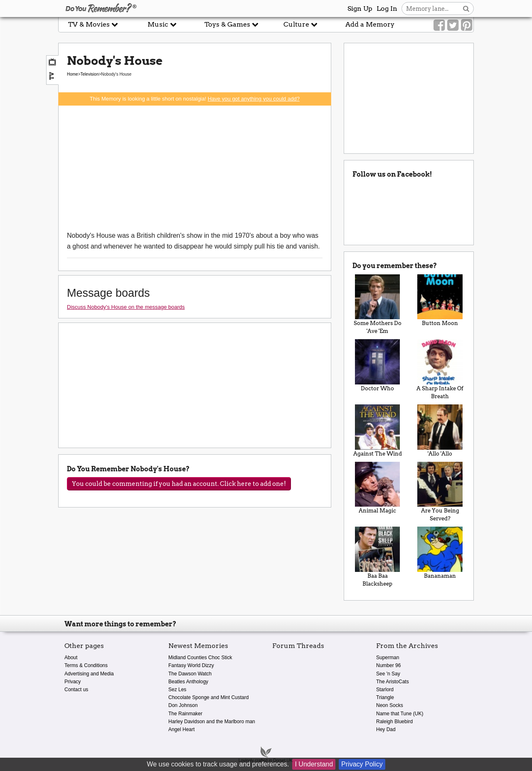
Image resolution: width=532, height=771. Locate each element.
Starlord (385, 690)
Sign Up (360, 9)
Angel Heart (181, 729)
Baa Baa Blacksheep (378, 557)
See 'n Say (388, 674)
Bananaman (440, 553)
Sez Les (177, 690)
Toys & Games (232, 24)
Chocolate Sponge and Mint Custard (208, 697)
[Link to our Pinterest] (467, 25)
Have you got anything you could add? (254, 99)
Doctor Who (378, 365)
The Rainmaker (185, 714)
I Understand (314, 764)
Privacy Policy (362, 764)
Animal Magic (378, 488)
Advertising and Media (89, 674)
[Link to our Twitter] (453, 25)
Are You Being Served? (440, 492)
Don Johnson (183, 705)
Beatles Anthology (188, 682)
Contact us (76, 690)
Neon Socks (390, 705)
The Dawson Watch (190, 674)
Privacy (73, 682)
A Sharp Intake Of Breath (440, 369)
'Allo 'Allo (440, 431)
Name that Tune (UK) (400, 714)
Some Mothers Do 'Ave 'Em (378, 304)
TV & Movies (93, 24)
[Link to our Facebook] (439, 25)
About (71, 658)
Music (162, 24)
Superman (388, 658)
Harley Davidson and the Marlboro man (212, 722)
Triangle (385, 697)
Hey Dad (386, 729)
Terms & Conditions (86, 665)
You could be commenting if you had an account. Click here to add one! (179, 484)
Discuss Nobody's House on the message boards (126, 307)
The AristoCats (393, 682)
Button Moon (440, 301)
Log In (387, 9)
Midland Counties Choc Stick (200, 658)
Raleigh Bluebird (394, 722)
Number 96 (388, 665)
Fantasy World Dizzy (191, 665)
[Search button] (466, 9)
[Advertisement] (195, 168)
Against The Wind (378, 431)
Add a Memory (370, 24)
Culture (300, 24)
